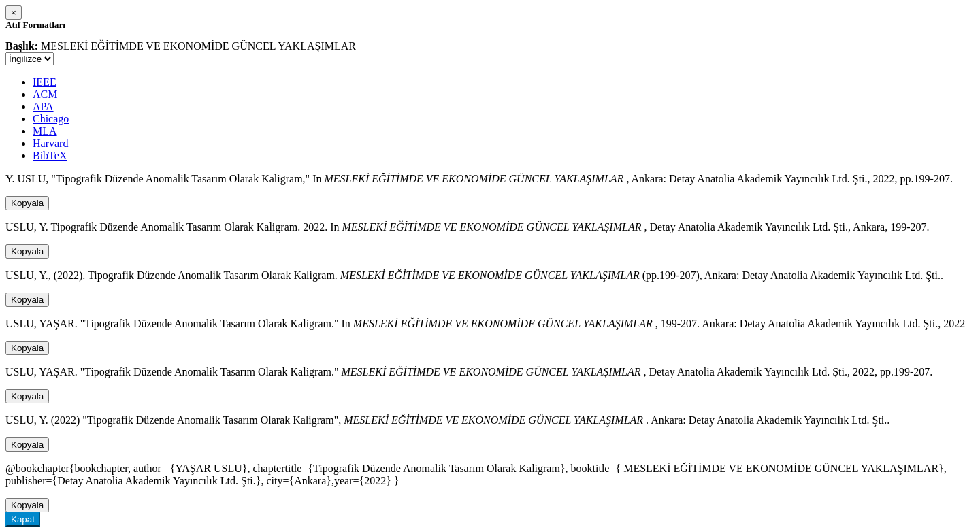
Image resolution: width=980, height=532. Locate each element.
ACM (45, 94)
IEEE (45, 82)
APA (43, 106)
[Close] (14, 13)
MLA (45, 131)
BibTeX (50, 155)
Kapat (23, 519)
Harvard (50, 143)
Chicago (51, 119)
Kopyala (27, 203)
